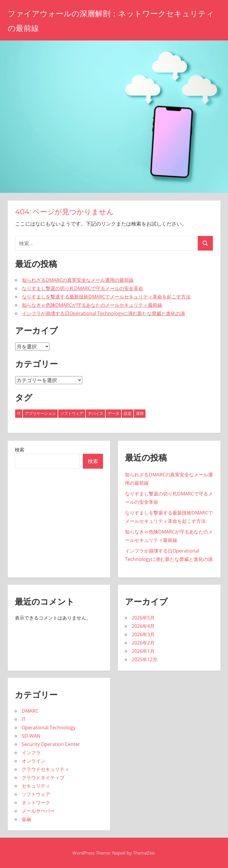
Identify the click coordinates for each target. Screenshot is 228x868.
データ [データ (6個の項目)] (114, 413)
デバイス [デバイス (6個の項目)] (96, 413)
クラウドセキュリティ (45, 769)
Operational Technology (49, 728)
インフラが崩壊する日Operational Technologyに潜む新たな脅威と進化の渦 (103, 313)
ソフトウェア (36, 794)
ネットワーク (36, 803)
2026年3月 (143, 634)
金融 (26, 819)
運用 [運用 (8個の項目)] (140, 413)
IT (24, 719)
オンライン (34, 761)
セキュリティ (36, 786)
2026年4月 (143, 626)
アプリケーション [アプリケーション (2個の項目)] (40, 413)
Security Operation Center (51, 744)
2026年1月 (143, 651)
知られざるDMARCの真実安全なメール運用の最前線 (78, 280)
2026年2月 (143, 643)
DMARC (30, 711)
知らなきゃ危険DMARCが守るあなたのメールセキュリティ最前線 (92, 305)
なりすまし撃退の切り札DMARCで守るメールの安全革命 (83, 288)
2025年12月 (145, 659)
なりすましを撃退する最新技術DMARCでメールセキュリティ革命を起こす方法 (106, 297)
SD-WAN (31, 736)
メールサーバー (38, 811)
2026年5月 (143, 618)
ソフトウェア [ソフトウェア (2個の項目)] (72, 413)
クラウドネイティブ (43, 778)
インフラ (31, 753)
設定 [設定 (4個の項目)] (128, 413)
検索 (20, 450)
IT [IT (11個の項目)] (19, 413)
